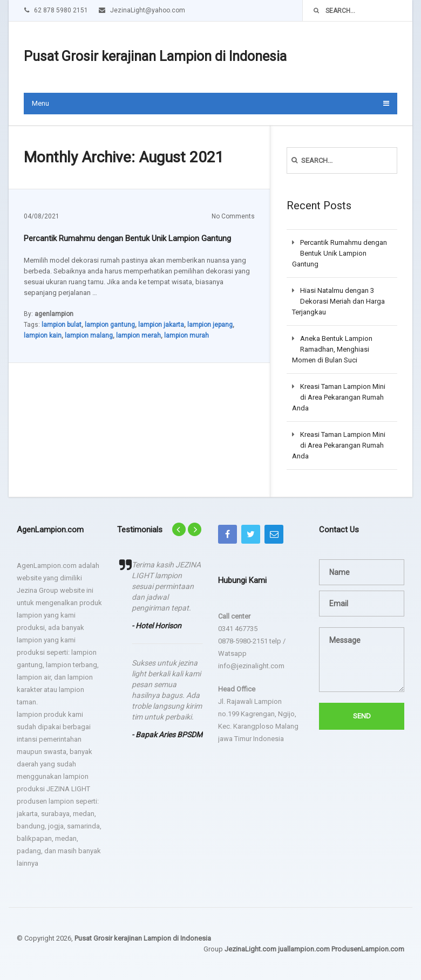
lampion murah (186, 335)
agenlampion (54, 314)
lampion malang (89, 335)
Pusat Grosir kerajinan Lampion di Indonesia (155, 56)
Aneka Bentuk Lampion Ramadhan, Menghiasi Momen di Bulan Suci (332, 349)
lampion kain (43, 335)
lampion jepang (210, 325)
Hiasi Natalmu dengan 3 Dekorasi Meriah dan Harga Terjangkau (338, 301)
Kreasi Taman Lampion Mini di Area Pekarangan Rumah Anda (339, 397)
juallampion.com (304, 949)
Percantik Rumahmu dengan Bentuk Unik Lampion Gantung (127, 238)
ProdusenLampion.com (368, 949)
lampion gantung (110, 325)
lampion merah (138, 335)
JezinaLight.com (250, 949)
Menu (40, 103)
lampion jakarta (161, 325)
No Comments (233, 216)
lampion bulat (62, 325)
